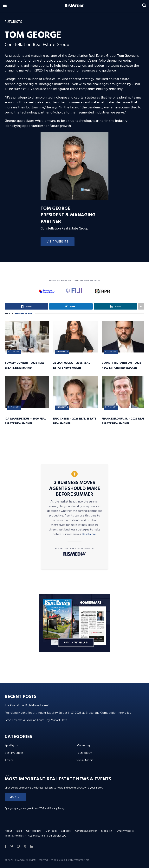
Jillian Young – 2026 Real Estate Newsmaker (72, 365)
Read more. (89, 534)
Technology (84, 753)
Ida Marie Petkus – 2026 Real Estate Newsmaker (25, 421)
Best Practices (14, 753)
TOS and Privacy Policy (52, 808)
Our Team (51, 831)
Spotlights (11, 746)
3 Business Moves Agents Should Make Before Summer (74, 489)
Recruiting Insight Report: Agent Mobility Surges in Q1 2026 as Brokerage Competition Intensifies (68, 713)
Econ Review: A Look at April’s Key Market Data (36, 720)
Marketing (83, 746)
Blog (19, 831)
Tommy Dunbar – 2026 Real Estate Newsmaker (25, 365)
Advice (9, 760)
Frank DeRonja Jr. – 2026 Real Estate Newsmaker (123, 421)
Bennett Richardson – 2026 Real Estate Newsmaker (121, 365)
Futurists (14, 352)
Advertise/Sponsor (86, 831)
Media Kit (107, 831)
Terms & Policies (14, 836)
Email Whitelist (125, 831)
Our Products (34, 831)
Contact (66, 831)
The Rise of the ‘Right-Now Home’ (27, 706)
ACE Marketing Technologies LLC (47, 836)
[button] (16, 797)
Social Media (85, 760)
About (8, 831)
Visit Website (58, 242)
